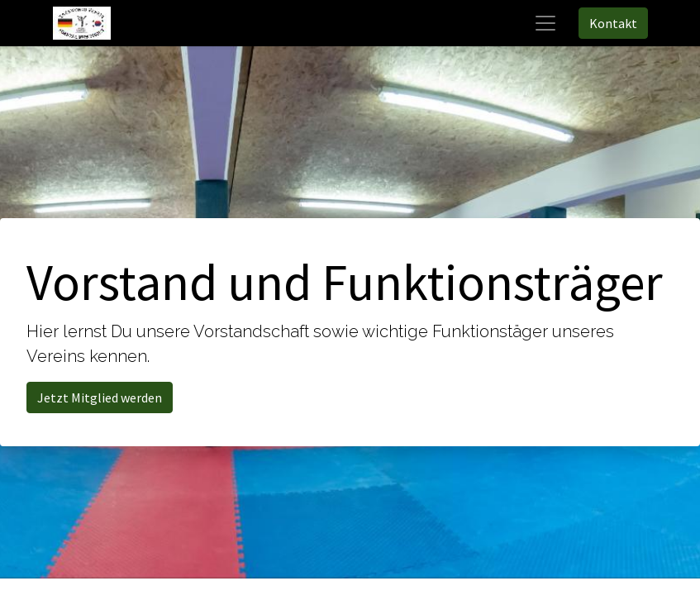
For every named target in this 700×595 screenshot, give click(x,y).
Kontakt (613, 23)
